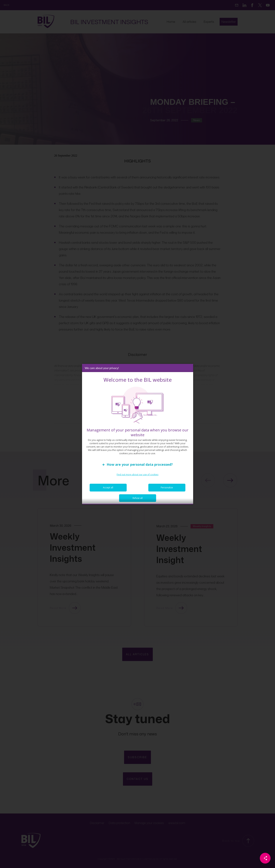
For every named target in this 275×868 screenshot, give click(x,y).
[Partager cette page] (265, 858)
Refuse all (138, 500)
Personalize (167, 489)
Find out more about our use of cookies (137, 476)
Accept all (108, 489)
